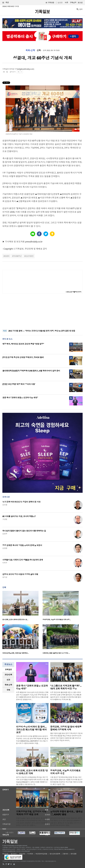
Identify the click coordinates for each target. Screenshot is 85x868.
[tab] (8, 670)
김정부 (5, 534)
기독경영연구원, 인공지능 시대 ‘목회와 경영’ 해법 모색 (31, 813)
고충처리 (65, 854)
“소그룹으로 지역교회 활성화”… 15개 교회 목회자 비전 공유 (66, 687)
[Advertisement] (43, 312)
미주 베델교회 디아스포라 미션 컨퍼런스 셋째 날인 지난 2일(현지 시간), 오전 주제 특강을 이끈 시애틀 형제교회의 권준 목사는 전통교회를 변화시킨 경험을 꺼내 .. (32, 696)
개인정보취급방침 (41, 854)
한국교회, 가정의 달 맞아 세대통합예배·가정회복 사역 (66, 728)
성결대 (7, 256)
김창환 (5, 548)
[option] (22, 606)
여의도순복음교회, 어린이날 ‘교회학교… (16, 653)
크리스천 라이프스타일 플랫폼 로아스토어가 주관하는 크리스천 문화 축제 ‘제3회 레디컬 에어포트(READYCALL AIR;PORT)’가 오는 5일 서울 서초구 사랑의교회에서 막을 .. (32, 740)
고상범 (5, 519)
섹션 (6, 3)
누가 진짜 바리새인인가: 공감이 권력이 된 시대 (21, 502)
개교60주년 (17, 256)
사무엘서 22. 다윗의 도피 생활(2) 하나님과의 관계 (23, 560)
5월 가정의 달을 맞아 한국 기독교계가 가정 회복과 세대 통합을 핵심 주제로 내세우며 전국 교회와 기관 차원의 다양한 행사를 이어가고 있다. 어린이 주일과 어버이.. (66, 737)
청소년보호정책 (55, 854)
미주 (66, 3)
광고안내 (14, 854)
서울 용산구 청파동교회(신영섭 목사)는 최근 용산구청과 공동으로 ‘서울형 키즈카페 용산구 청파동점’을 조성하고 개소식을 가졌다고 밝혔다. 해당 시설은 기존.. (66, 781)
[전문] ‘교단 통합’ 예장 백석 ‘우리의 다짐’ (19, 384)
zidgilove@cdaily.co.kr (26, 69)
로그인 (80, 3)
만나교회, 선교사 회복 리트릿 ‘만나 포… (15, 620)
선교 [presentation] (8, 680)
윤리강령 (74, 854)
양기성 (5, 577)
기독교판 (51, 3)
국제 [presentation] (8, 690)
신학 (39, 50)
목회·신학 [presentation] (8, 685)
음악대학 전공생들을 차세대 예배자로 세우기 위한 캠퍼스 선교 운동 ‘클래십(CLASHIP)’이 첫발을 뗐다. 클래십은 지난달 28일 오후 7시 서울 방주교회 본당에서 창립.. (66, 822)
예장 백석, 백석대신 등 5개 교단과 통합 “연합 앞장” (23, 344)
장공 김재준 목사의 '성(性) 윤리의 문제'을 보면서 (22, 545)
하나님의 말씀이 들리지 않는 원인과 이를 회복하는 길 (24, 531)
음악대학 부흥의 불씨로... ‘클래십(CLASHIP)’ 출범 (66, 813)
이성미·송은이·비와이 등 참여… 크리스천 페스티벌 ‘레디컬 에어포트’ (31, 730)
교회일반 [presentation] (8, 669)
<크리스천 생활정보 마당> (74, 292)
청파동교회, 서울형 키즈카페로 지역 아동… (57, 620)
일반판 (60, 3)
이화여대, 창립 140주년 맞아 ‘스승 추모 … (56, 653)
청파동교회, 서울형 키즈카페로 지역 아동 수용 (65, 772)
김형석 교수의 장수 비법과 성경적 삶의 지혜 (20, 574)
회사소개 (5, 854)
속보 (5, 331)
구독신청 (73, 3)
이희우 (5, 563)
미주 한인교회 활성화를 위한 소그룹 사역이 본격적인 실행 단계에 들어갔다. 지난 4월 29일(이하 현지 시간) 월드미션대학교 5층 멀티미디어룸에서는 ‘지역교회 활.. (66, 696)
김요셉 (5, 505)
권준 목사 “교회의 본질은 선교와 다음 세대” (20, 398)
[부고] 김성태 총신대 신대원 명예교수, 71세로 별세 (23, 357)
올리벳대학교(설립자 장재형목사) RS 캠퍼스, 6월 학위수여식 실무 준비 (31, 371)
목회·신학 (30, 50)
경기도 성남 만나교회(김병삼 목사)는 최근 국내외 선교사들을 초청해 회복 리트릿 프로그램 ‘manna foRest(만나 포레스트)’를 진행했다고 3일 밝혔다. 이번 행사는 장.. (32, 781)
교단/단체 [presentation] (8, 675)
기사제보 (30, 854)
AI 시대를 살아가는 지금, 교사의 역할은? (19, 516)
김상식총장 (29, 256)
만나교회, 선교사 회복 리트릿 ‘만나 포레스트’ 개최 (32, 772)
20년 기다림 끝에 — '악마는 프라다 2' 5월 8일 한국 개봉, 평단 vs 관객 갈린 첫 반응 (42, 331)
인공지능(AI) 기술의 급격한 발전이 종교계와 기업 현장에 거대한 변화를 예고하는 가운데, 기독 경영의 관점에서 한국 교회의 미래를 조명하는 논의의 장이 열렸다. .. (32, 822)
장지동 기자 (13, 69)
